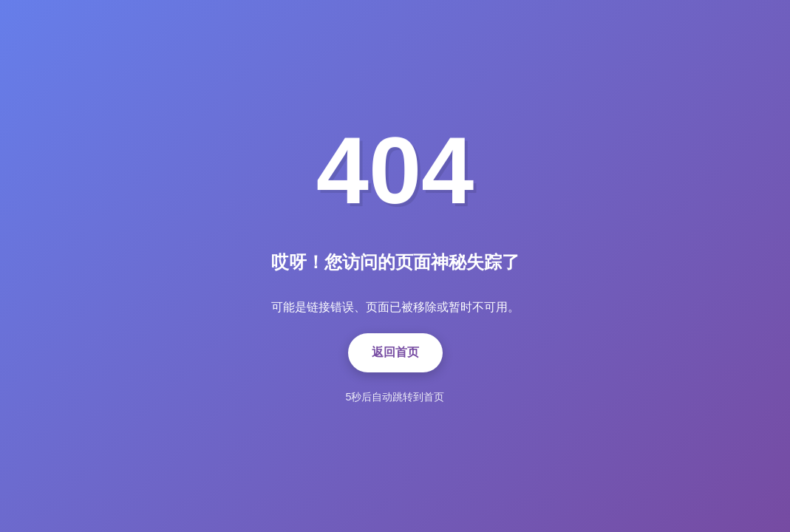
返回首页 (395, 352)
